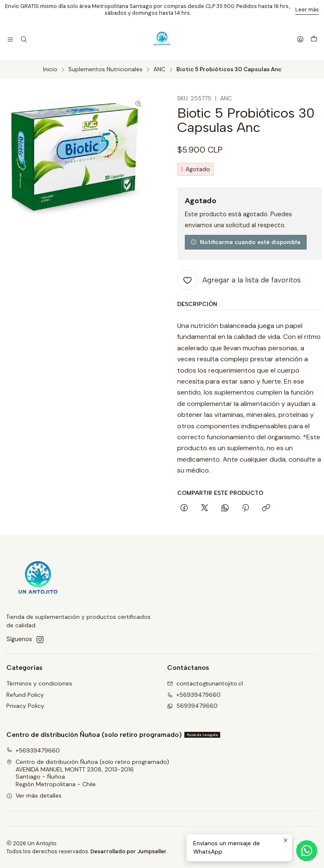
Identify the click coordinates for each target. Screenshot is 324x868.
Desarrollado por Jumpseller (128, 851)
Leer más (307, 9)
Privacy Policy (25, 706)
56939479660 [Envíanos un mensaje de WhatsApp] (192, 706)
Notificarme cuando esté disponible (246, 242)
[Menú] (10, 40)
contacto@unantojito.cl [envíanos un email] (205, 683)
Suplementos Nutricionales (105, 70)
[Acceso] (300, 40)
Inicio (50, 70)
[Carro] (314, 40)
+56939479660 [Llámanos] (194, 695)
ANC (159, 70)
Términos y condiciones (39, 683)
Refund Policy (25, 695)
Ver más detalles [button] (34, 795)
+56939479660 (33, 750)
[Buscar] (23, 40)
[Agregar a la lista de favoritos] (239, 280)
